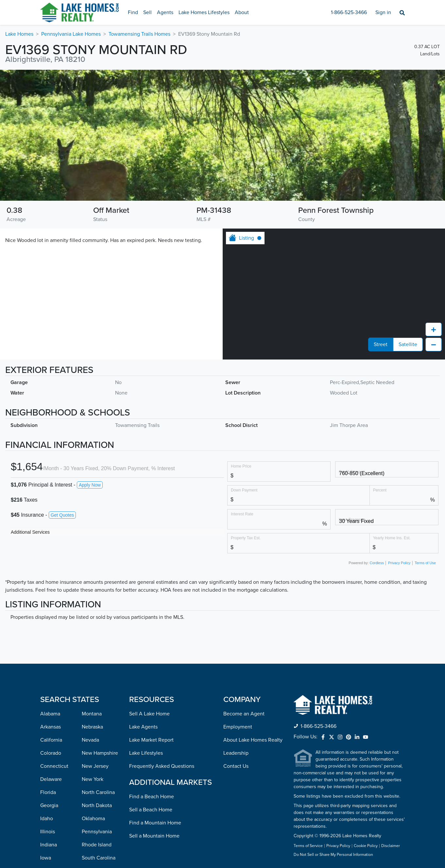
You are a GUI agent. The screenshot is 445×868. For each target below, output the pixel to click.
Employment (238, 727)
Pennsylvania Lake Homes (71, 34)
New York (93, 779)
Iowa (46, 858)
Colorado (51, 753)
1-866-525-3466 (349, 12)
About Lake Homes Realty (253, 740)
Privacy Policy (399, 563)
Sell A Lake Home (149, 714)
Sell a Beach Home (151, 810)
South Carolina (99, 858)
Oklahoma (93, 819)
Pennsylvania (97, 832)
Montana (92, 714)
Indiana (49, 845)
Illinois (48, 832)
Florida (48, 792)
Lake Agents (143, 727)
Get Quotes (62, 515)
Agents (165, 12)
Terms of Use (425, 563)
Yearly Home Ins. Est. (392, 538)
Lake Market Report (151, 740)
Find (133, 12)
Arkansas (51, 727)
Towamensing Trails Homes (139, 34)
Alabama (50, 714)
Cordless (377, 563)
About (242, 12)
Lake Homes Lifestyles (204, 12)
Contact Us (236, 766)
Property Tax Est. (246, 538)
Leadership (236, 753)
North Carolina (98, 792)
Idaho (47, 819)
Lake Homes (19, 34)
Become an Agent (244, 714)
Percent (380, 490)
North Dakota (97, 805)
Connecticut (54, 766)
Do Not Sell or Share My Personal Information (333, 855)
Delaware (51, 779)
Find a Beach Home (152, 797)
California (51, 740)
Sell (147, 12)
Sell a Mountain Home (154, 836)
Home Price (241, 466)
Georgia (49, 805)
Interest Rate (242, 514)
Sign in (383, 12)
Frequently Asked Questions (162, 766)
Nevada (90, 740)
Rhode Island (97, 845)
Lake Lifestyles (146, 753)
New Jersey (95, 766)
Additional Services (30, 532)
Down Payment (244, 490)
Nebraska (92, 727)
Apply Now (90, 485)
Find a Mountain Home (155, 823)
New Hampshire (100, 753)
